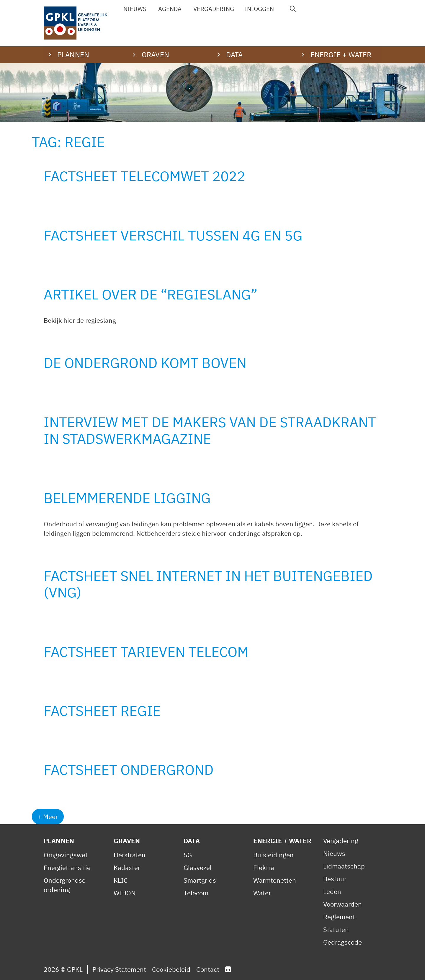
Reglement (339, 917)
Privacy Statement (119, 969)
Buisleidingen (273, 855)
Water (262, 893)
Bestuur (335, 879)
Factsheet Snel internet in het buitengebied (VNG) (208, 584)
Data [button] (234, 55)
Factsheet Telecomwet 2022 (144, 176)
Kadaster (127, 867)
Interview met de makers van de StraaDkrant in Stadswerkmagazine (210, 430)
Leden (332, 891)
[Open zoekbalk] (293, 9)
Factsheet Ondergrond (129, 770)
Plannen (59, 841)
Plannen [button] (73, 55)
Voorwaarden (343, 904)
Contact (208, 969)
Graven (127, 841)
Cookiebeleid (171, 969)
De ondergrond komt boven (145, 363)
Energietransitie (67, 867)
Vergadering (214, 9)
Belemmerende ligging (127, 498)
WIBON (125, 893)
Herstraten (130, 855)
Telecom (196, 893)
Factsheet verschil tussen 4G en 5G (173, 235)
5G (188, 855)
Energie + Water (282, 841)
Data (192, 841)
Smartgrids (200, 880)
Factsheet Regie (102, 711)
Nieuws (135, 9)
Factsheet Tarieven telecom (146, 652)
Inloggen (259, 9)
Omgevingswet (66, 855)
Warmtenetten (275, 880)
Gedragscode (343, 942)
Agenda (170, 9)
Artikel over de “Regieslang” (151, 294)
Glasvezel (198, 867)
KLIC (121, 880)
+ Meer (48, 816)
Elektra (264, 867)
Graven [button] (155, 55)
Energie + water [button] (341, 55)
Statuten (336, 929)
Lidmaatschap (344, 866)
